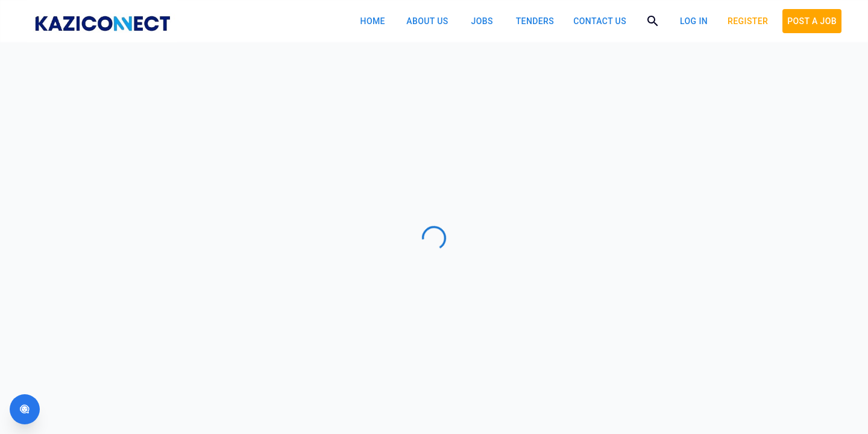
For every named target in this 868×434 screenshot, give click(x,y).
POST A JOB (812, 21)
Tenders (535, 21)
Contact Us (600, 21)
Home (373, 21)
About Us (427, 21)
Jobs (482, 21)
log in (694, 21)
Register (748, 21)
